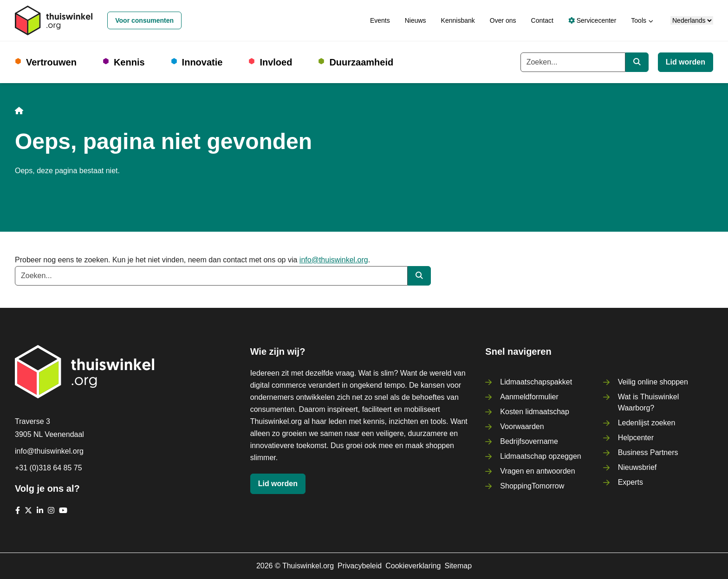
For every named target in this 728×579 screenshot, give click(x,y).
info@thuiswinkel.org (334, 260)
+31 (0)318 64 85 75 (49, 468)
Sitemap (458, 566)
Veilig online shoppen (653, 382)
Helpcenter (636, 438)
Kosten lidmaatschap (535, 412)
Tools (639, 20)
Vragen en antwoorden (537, 471)
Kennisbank (458, 20)
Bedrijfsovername (529, 441)
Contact (542, 20)
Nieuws (416, 20)
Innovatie (202, 62)
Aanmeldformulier (529, 397)
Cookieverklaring (413, 566)
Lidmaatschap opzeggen (540, 456)
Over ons (503, 20)
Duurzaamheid (361, 62)
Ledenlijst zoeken (647, 423)
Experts (630, 482)
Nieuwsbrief (637, 467)
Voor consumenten (144, 20)
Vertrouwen (51, 62)
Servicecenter (592, 20)
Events (380, 20)
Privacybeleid (360, 566)
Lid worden (686, 62)
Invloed (276, 62)
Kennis (129, 62)
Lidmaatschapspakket (536, 382)
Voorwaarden (522, 426)
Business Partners (648, 452)
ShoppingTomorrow (532, 486)
